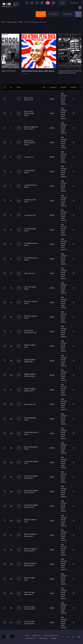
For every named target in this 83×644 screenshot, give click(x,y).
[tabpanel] (41, 54)
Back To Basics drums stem (30, 550)
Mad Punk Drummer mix (30, 332)
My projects (54, 14)
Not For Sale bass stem (29, 593)
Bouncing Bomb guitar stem (30, 142)
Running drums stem (31, 433)
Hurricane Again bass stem (31, 477)
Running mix (30, 404)
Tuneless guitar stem (31, 259)
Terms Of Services (51, 635)
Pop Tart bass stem (30, 288)
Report (54, 638)
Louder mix (29, 157)
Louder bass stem (29, 172)
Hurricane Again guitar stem (31, 506)
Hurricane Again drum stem (31, 492)
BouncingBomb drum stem (31, 128)
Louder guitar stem (30, 201)
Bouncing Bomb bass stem (29, 113)
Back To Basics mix (30, 521)
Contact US (31, 638)
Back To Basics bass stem (30, 535)
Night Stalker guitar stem (30, 390)
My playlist (68, 14)
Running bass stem (30, 419)
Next (79, 27)
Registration (74, 3)
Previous (49, 27)
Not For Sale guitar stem (29, 622)
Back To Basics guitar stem (30, 564)
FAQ (27, 635)
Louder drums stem (30, 186)
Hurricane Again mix (31, 462)
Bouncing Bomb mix (29, 99)
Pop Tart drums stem (31, 302)
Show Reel (43, 638)
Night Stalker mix (30, 346)
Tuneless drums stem (31, 244)
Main (3, 22)
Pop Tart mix (30, 273)
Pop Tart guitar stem (31, 317)
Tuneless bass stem (30, 230)
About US (36, 635)
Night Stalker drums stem (30, 375)
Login (62, 3)
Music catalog (12, 22)
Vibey (21, 22)
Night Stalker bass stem (30, 361)
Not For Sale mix (29, 579)
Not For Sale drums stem (30, 608)
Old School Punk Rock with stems (64, 99)
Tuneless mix (30, 215)
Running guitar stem (31, 448)
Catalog (41, 14)
